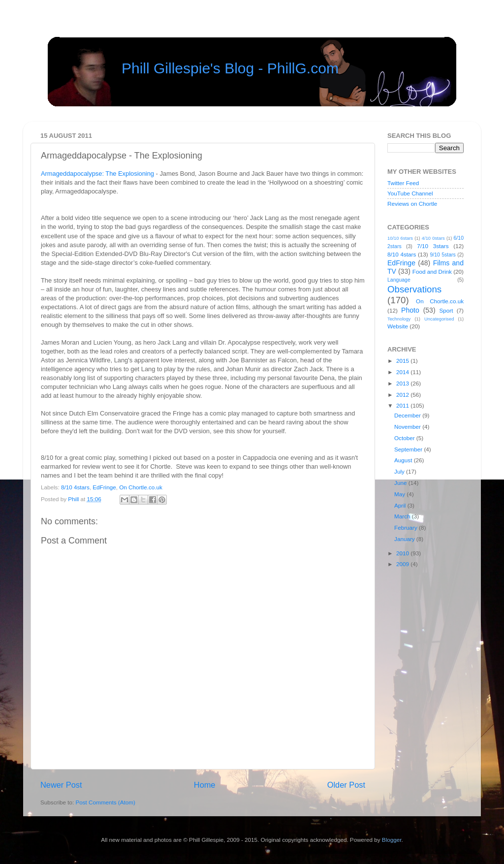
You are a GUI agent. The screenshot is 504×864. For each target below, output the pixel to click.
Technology (399, 319)
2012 (403, 395)
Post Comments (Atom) (105, 802)
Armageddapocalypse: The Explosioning (97, 174)
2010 (403, 553)
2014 (403, 372)
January (405, 539)
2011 (403, 405)
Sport (446, 310)
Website (398, 326)
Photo (410, 310)
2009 (403, 564)
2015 (403, 361)
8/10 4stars (75, 487)
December (408, 415)
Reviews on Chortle (412, 204)
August (404, 460)
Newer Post (61, 785)
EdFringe (104, 487)
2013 (403, 383)
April (401, 505)
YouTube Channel (410, 193)
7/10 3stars (433, 246)
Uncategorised (439, 319)
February (407, 528)
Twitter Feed (403, 183)
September (409, 449)
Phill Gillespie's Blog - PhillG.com (230, 68)
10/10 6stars (400, 238)
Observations (414, 289)
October (405, 438)
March (403, 516)
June (401, 483)
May (400, 494)
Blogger (392, 840)
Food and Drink (432, 272)
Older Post (346, 785)
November (408, 427)
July (400, 471)
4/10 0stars (433, 238)
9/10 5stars (442, 255)
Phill (74, 499)
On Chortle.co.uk (141, 487)
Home (205, 785)
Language (399, 280)
